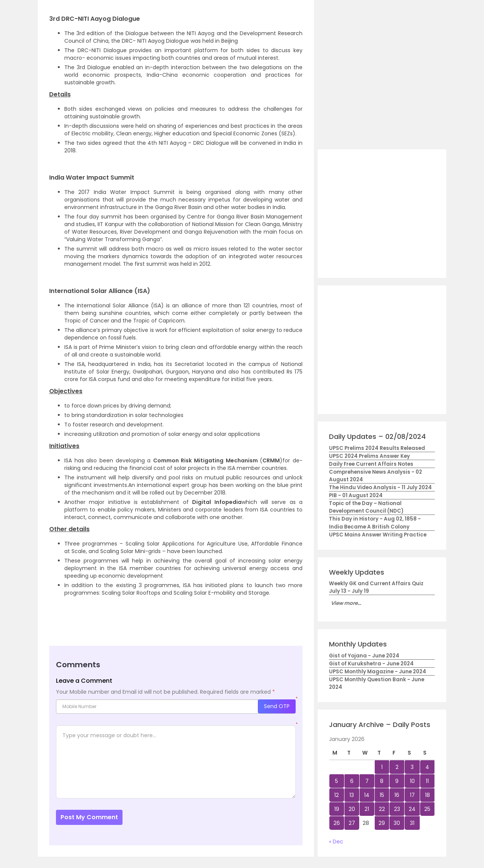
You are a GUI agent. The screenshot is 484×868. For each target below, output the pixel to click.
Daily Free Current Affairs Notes (371, 464)
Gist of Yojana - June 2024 (364, 656)
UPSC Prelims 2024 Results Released (377, 448)
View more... (346, 603)
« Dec (336, 842)
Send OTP (277, 706)
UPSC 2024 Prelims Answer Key (369, 456)
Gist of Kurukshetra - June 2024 (371, 664)
